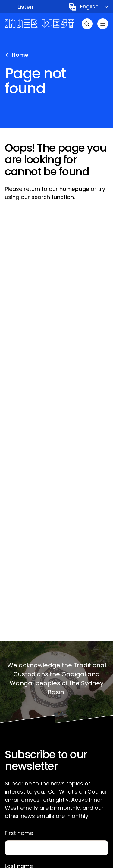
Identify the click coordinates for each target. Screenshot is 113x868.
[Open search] (87, 24)
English (89, 6)
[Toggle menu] (103, 24)
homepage (74, 189)
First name (19, 833)
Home (20, 55)
